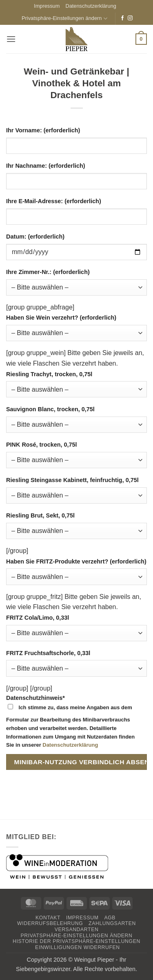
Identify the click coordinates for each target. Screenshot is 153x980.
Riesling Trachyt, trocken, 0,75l (49, 374)
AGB (110, 918)
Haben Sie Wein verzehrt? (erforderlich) (61, 318)
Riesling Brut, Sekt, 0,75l (40, 515)
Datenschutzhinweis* (76, 723)
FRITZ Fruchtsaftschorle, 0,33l (48, 653)
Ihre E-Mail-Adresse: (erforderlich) (54, 201)
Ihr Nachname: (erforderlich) (46, 166)
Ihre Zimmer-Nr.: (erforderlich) (48, 272)
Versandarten (77, 930)
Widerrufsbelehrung (50, 923)
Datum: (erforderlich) (35, 237)
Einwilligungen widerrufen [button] (78, 947)
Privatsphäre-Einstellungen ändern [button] (64, 19)
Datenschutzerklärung (91, 6)
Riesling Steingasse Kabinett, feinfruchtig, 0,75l (72, 480)
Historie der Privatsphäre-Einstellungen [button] (76, 941)
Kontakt (48, 918)
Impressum (47, 6)
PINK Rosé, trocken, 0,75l (42, 445)
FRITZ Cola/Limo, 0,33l (38, 618)
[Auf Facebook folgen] (122, 18)
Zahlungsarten (112, 923)
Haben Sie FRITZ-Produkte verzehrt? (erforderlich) (76, 561)
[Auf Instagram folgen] (130, 18)
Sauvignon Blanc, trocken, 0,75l (50, 409)
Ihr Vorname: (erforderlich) (43, 130)
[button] (11, 39)
